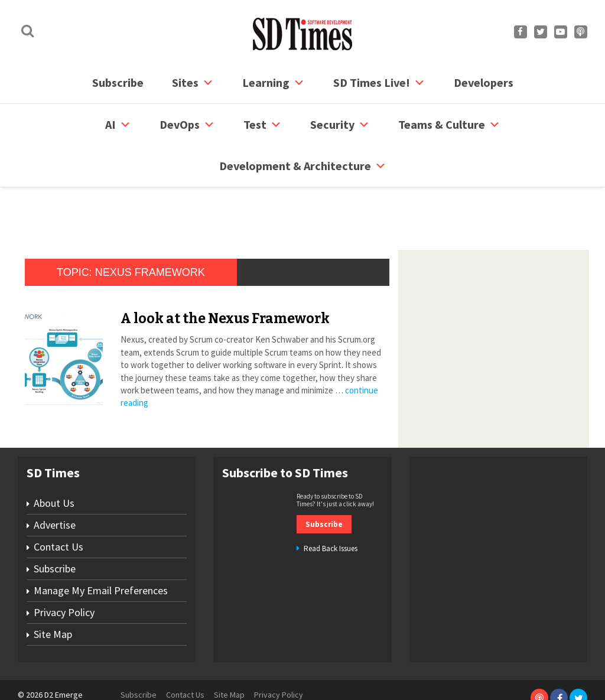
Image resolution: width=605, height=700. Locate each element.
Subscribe (118, 82)
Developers (484, 82)
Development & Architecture (303, 166)
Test (263, 125)
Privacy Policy (64, 567)
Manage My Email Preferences (101, 546)
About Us (54, 458)
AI (118, 125)
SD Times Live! (379, 83)
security (340, 125)
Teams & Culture (449, 125)
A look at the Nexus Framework (225, 274)
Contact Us (58, 502)
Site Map (53, 589)
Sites (193, 83)
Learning (274, 83)
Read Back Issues (331, 504)
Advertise (55, 480)
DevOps (187, 125)
